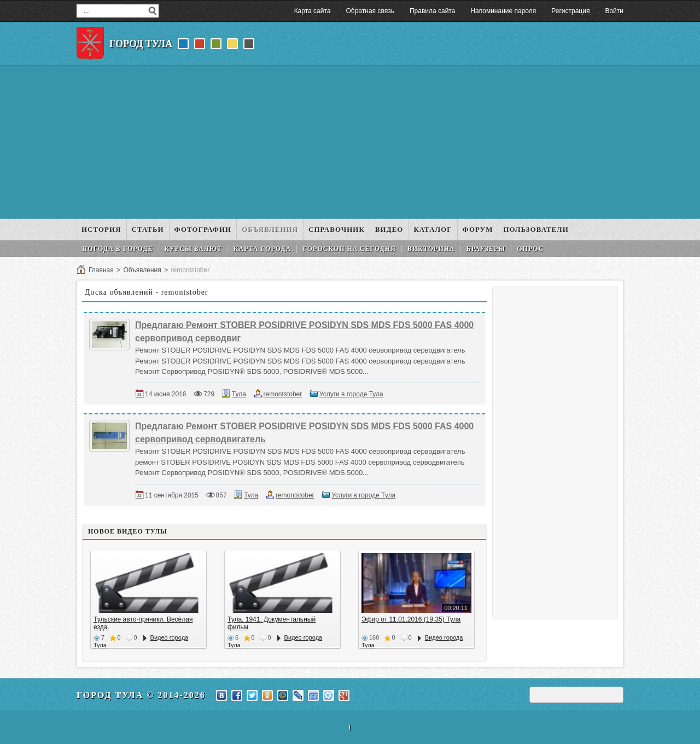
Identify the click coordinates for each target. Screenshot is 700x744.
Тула (239, 394)
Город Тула (141, 44)
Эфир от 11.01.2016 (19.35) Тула (411, 619)
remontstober (283, 394)
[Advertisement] (350, 142)
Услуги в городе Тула (351, 394)
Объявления (142, 270)
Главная (101, 270)
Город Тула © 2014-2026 (141, 695)
